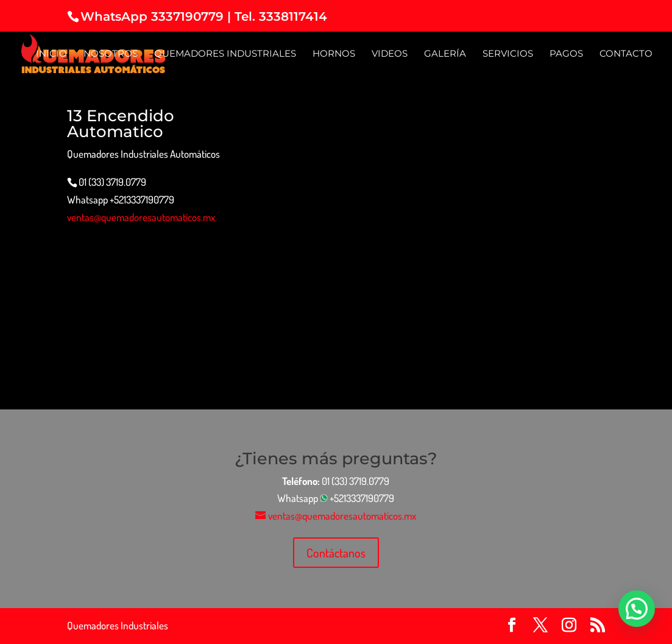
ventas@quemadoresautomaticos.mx (141, 217)
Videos (390, 54)
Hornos (334, 54)
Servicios (508, 54)
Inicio (51, 54)
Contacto (626, 54)
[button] (637, 609)
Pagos (566, 54)
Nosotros (111, 54)
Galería (445, 54)
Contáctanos (336, 553)
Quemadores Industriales (225, 54)
